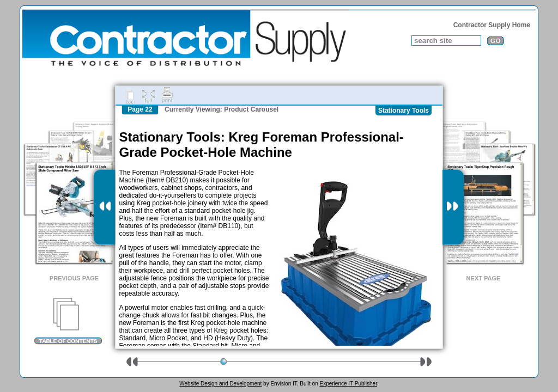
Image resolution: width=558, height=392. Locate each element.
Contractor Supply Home (492, 25)
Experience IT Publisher (348, 384)
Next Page (484, 278)
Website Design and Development (220, 384)
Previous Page (74, 278)
